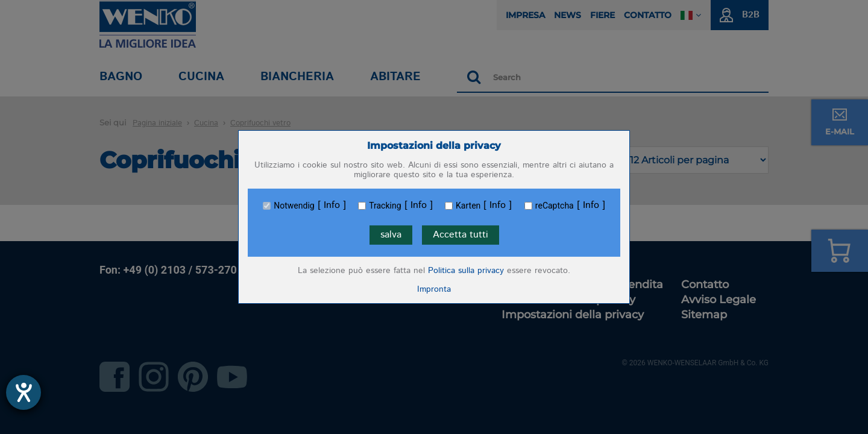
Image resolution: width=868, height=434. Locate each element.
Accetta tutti (461, 235)
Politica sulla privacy (466, 271)
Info (332, 206)
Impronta (434, 289)
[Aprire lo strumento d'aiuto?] (24, 392)
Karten (468, 206)
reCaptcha (555, 206)
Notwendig (294, 206)
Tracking (385, 206)
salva (391, 235)
